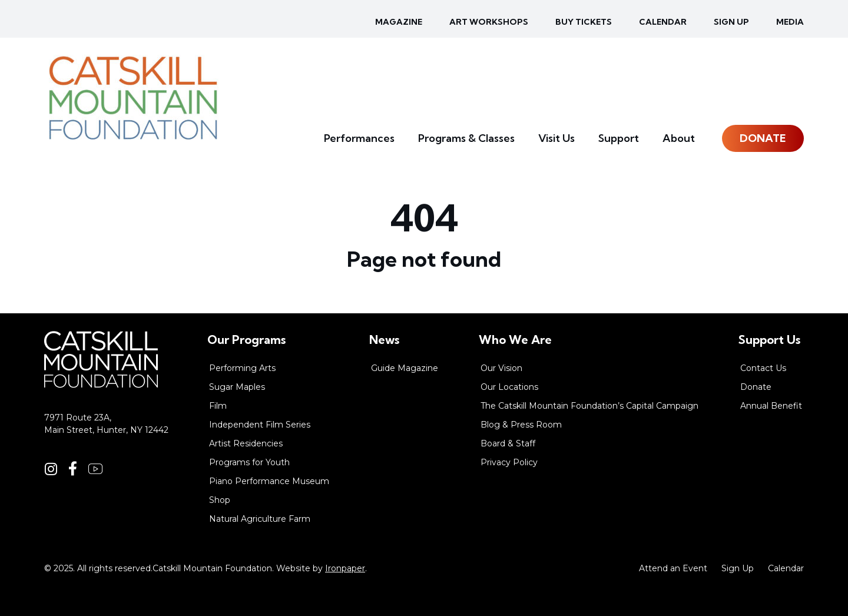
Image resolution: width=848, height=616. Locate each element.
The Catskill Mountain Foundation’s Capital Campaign (589, 406)
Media (790, 22)
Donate (763, 138)
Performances (359, 138)
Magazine (399, 22)
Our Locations (509, 387)
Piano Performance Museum (269, 481)
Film (218, 406)
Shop (220, 500)
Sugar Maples (237, 387)
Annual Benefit (771, 406)
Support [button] (619, 138)
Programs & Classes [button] (466, 138)
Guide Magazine (405, 368)
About (679, 138)
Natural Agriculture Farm (260, 519)
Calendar (663, 22)
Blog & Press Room (521, 425)
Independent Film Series (260, 425)
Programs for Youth (249, 462)
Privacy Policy (509, 462)
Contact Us (763, 368)
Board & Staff (508, 443)
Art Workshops (489, 22)
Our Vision (501, 368)
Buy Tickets (584, 22)
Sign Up (738, 568)
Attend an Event (673, 568)
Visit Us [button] (556, 138)
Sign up (731, 22)
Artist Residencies (246, 443)
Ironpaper (345, 568)
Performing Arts (242, 368)
